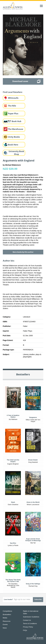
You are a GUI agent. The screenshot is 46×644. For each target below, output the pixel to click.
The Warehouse (16, 129)
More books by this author (23, 252)
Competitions (7, 611)
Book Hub (16, 121)
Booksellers (7, 614)
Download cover (20, 81)
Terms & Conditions (30, 623)
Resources (7, 621)
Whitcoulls (13, 98)
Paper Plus (13, 114)
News (5, 628)
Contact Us (27, 620)
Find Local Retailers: (13, 92)
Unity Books (14, 137)
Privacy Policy (28, 627)
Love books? (8, 599)
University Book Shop (16, 153)
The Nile (12, 106)
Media (5, 618)
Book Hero (13, 145)
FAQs (25, 630)
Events (5, 624)
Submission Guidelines (31, 617)
